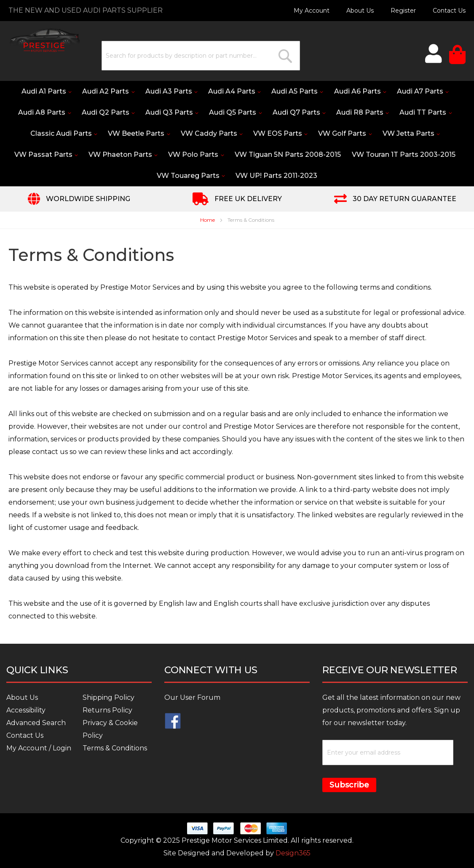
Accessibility (26, 710)
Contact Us (449, 11)
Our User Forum (192, 697)
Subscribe (349, 785)
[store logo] (44, 40)
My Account (312, 11)
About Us (360, 11)
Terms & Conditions (115, 748)
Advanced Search (36, 723)
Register (403, 11)
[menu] (237, 134)
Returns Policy (107, 710)
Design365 (293, 853)
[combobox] (200, 56)
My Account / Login (39, 748)
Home (208, 220)
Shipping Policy (108, 697)
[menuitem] (51, 91)
